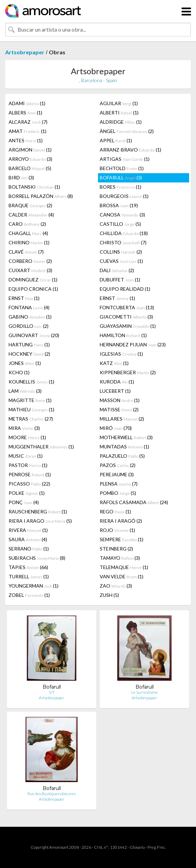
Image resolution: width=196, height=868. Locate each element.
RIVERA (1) (28, 530)
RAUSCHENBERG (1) (38, 511)
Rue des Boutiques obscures (52, 794)
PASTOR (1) (28, 465)
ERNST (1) (24, 298)
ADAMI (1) (27, 103)
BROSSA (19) (119, 205)
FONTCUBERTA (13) (127, 307)
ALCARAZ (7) (28, 122)
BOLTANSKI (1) (34, 187)
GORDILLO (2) (29, 326)
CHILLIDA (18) (124, 233)
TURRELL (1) (29, 576)
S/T (52, 692)
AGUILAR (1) (119, 103)
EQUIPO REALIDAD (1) (125, 289)
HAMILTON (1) (123, 335)
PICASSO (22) (29, 484)
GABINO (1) (30, 317)
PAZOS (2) (118, 465)
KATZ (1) (114, 363)
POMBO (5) (118, 493)
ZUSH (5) (109, 595)
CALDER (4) (31, 215)
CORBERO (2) (30, 261)
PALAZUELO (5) (122, 456)
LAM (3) (25, 391)
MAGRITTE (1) (30, 400)
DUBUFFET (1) (120, 280)
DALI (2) (117, 270)
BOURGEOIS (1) (124, 196)
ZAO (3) (116, 586)
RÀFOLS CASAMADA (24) (134, 502)
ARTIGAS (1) (125, 159)
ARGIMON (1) (30, 150)
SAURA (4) (28, 539)
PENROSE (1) (30, 474)
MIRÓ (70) (116, 428)
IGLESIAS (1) (121, 354)
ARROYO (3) (30, 159)
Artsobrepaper (25, 52)
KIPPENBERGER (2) (128, 372)
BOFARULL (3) (121, 177)
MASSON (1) (120, 400)
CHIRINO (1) (29, 242)
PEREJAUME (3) (117, 474)
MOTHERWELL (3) (126, 437)
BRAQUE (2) (30, 205)
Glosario (137, 847)
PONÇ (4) (24, 502)
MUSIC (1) (26, 456)
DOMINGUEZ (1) (33, 280)
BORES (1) (121, 187)
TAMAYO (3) (120, 558)
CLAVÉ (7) (26, 252)
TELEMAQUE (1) (124, 567)
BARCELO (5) (30, 168)
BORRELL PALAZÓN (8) (41, 196)
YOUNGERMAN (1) (34, 586)
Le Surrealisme (145, 692)
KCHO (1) (19, 372)
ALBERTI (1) (119, 113)
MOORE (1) (27, 437)
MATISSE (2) (119, 409)
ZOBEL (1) (29, 595)
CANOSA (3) (122, 215)
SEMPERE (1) (122, 539)
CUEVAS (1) (121, 261)
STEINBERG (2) (116, 549)
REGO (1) (115, 511)
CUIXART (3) (30, 270)
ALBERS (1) (25, 113)
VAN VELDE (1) (122, 576)
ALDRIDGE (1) (121, 122)
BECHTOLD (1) (122, 168)
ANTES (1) (26, 140)
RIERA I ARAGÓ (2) (121, 521)
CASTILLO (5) (120, 224)
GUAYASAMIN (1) (128, 326)
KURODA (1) (117, 382)
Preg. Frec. (157, 847)
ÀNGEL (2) (127, 131)
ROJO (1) (117, 530)
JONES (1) (25, 363)
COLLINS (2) (121, 252)
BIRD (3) (21, 177)
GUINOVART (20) (34, 335)
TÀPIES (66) (28, 567)
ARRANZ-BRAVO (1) (130, 150)
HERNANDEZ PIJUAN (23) (133, 344)
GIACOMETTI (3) (126, 317)
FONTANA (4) (29, 307)
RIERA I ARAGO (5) (40, 521)
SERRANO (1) (29, 549)
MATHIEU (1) (31, 409)
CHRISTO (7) (123, 242)
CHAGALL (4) (28, 233)
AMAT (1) (28, 131)
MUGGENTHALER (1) (41, 447)
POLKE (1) (27, 493)
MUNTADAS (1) (124, 447)
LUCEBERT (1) (115, 391)
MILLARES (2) (122, 419)
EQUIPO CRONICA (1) (33, 289)
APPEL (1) (116, 140)
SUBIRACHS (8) (37, 558)
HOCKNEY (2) (29, 354)
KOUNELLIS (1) (31, 382)
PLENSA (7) (119, 484)
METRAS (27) (31, 419)
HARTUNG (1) (29, 344)
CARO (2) (27, 224)
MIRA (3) (24, 428)
